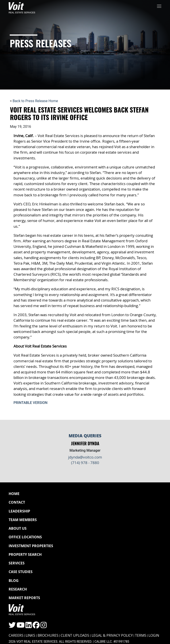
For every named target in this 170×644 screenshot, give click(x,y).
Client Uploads (75, 635)
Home (14, 494)
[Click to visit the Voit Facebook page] (36, 626)
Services (17, 563)
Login (154, 635)
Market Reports (24, 598)
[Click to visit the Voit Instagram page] (44, 626)
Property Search (25, 554)
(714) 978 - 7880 (85, 463)
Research (18, 589)
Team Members (23, 520)
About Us (18, 528)
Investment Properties (31, 546)
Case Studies (21, 572)
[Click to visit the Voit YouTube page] (21, 626)
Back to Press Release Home (35, 101)
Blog (14, 581)
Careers (16, 635)
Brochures (48, 635)
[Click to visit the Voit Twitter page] (12, 626)
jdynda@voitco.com (85, 457)
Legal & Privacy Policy (112, 635)
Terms (141, 635)
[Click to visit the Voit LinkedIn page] (29, 626)
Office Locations (25, 537)
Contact (17, 502)
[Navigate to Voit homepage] (22, 7)
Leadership (19, 511)
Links (30, 635)
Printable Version (30, 403)
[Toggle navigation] (159, 7)
